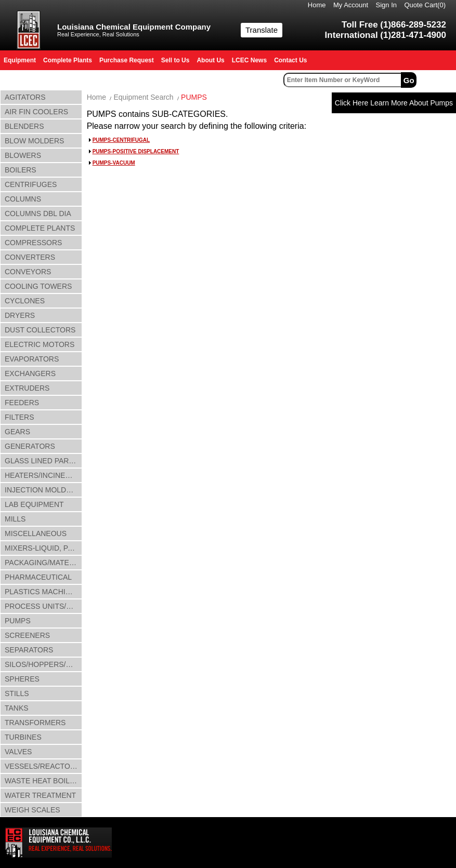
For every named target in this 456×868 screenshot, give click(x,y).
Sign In (386, 5)
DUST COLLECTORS (40, 330)
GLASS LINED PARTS (41, 461)
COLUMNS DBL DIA (38, 213)
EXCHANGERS (30, 373)
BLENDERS (24, 126)
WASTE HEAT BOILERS (43, 781)
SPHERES (22, 679)
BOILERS (21, 170)
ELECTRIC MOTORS (40, 344)
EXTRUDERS (27, 388)
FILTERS (19, 417)
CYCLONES (25, 301)
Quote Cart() (425, 5)
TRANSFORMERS (35, 723)
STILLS (17, 693)
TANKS (17, 708)
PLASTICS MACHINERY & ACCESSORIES (43, 592)
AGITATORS (25, 97)
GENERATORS (30, 446)
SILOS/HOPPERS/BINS (43, 664)
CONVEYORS (28, 272)
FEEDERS (22, 403)
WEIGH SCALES (32, 810)
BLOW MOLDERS (34, 141)
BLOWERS (23, 155)
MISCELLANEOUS (36, 533)
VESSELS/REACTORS (42, 766)
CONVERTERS (30, 257)
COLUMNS (23, 199)
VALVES (18, 752)
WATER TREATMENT (40, 795)
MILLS (15, 519)
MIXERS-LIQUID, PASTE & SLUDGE (43, 548)
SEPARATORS (29, 650)
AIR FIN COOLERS (36, 112)
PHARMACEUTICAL (38, 577)
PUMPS (18, 621)
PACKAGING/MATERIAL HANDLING (43, 563)
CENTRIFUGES (31, 184)
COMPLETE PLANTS (40, 228)
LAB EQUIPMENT (34, 504)
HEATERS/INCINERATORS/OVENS (43, 475)
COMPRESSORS (33, 243)
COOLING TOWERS (38, 286)
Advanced (438, 80)
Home (317, 5)
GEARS (17, 432)
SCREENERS (27, 635)
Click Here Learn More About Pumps (394, 103)
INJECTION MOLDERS (43, 490)
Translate (262, 30)
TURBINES (23, 737)
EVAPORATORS (32, 359)
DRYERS (20, 315)
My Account (351, 5)
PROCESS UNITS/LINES (43, 606)
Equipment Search (143, 97)
